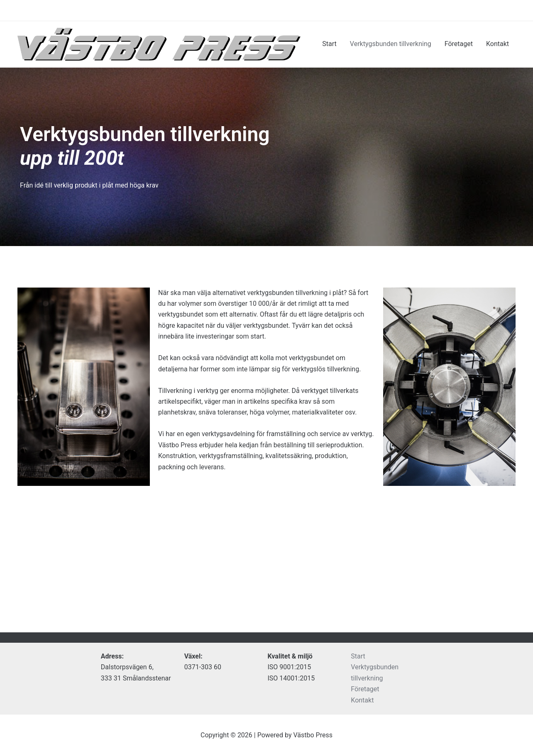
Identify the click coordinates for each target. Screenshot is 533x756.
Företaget (459, 44)
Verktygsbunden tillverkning (391, 44)
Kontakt (498, 44)
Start (329, 44)
